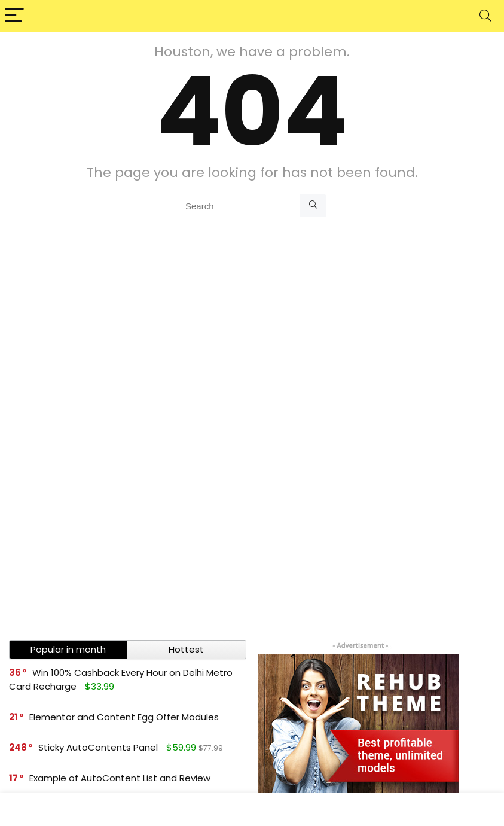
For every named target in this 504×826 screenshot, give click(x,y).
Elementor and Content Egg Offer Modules (124, 717)
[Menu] (14, 16)
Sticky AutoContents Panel (98, 747)
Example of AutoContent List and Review (120, 778)
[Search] (485, 16)
